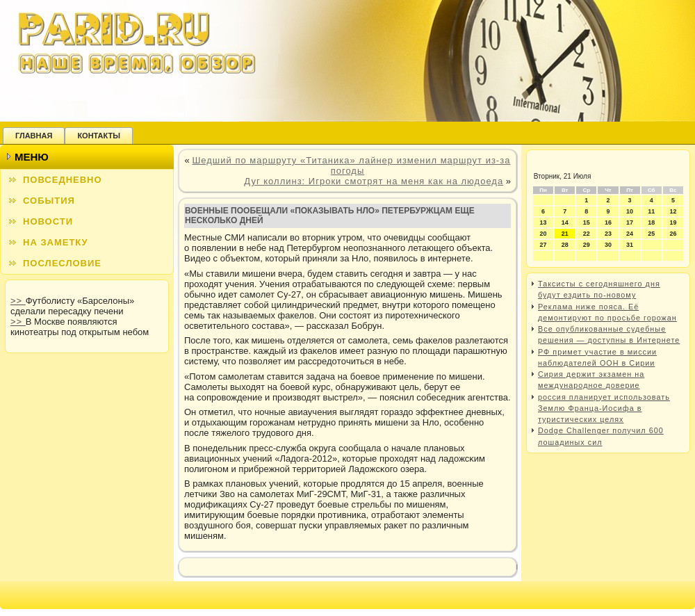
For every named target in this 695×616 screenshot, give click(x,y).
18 (651, 222)
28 (565, 245)
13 (543, 222)
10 (630, 211)
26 (673, 234)
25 (651, 234)
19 (673, 222)
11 (651, 211)
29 (587, 245)
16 (608, 222)
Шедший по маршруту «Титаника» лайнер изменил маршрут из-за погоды (351, 165)
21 (565, 234)
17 (630, 222)
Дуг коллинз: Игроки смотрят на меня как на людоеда (374, 181)
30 (608, 245)
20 (543, 234)
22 (587, 234)
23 (608, 234)
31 (630, 245)
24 (630, 234)
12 (673, 211)
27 (543, 245)
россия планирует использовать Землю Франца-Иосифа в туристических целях (604, 408)
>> (18, 301)
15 (587, 222)
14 (565, 222)
